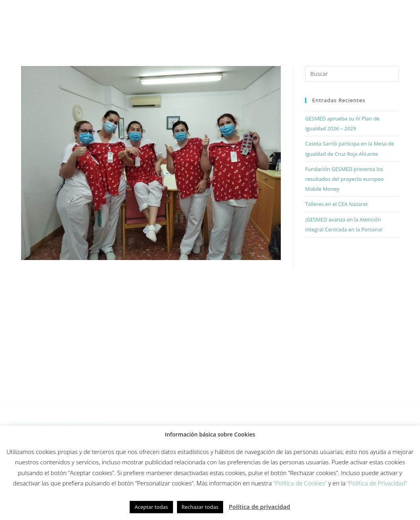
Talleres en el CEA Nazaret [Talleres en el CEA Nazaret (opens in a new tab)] (336, 204)
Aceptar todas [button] (151, 507)
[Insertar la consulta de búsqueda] (352, 74)
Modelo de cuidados (174, 11)
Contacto (239, 30)
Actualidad (383, 11)
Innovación (234, 11)
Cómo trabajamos (104, 11)
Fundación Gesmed (326, 11)
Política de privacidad (260, 506)
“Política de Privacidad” (377, 483)
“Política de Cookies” (300, 483)
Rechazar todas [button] (200, 507)
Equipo (275, 11)
